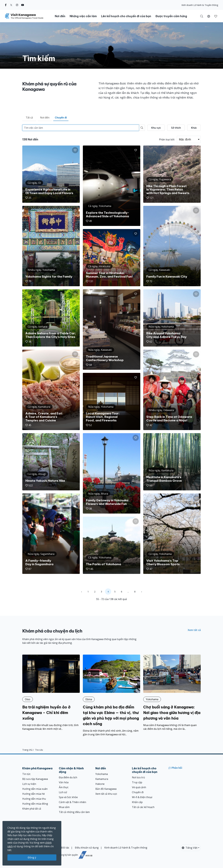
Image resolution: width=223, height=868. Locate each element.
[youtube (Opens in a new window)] (23, 5)
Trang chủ (27, 750)
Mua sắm (64, 807)
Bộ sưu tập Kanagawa (35, 779)
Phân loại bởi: (167, 139)
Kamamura (102, 779)
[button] (209, 16)
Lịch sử (63, 792)
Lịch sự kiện (29, 784)
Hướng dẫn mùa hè (34, 794)
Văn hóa (64, 782)
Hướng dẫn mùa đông (35, 804)
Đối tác (65, 848)
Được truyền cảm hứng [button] (171, 16)
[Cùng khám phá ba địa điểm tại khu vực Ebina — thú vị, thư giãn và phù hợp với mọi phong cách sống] (112, 695)
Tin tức (26, 774)
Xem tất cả (194, 630)
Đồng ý (32, 857)
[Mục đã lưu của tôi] (216, 16)
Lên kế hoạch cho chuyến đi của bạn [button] (126, 16)
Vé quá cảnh (139, 787)
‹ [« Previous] (81, 592)
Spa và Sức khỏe (68, 797)
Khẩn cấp (137, 802)
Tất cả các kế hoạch (143, 807)
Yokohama (102, 774)
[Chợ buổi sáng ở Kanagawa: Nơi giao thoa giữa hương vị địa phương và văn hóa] (172, 693)
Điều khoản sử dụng (87, 848)
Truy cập (137, 782)
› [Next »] (142, 592)
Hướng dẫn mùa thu (34, 799)
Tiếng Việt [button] (190, 848)
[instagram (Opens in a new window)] (17, 5)
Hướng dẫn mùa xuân (35, 789)
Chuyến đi (61, 118)
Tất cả (29, 118)
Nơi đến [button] (60, 16)
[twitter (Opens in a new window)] (11, 5)
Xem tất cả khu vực (106, 794)
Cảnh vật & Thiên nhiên (72, 802)
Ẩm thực (64, 787)
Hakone (100, 784)
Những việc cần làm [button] (83, 16)
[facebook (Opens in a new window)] (6, 5)
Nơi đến (45, 118)
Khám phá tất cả (32, 809)
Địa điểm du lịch (68, 777)
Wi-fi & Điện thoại (142, 797)
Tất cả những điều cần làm (74, 812)
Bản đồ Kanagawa (106, 789)
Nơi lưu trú (138, 777)
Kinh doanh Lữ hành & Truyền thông (200, 5)
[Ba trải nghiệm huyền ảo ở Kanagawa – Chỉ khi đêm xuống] (51, 693)
